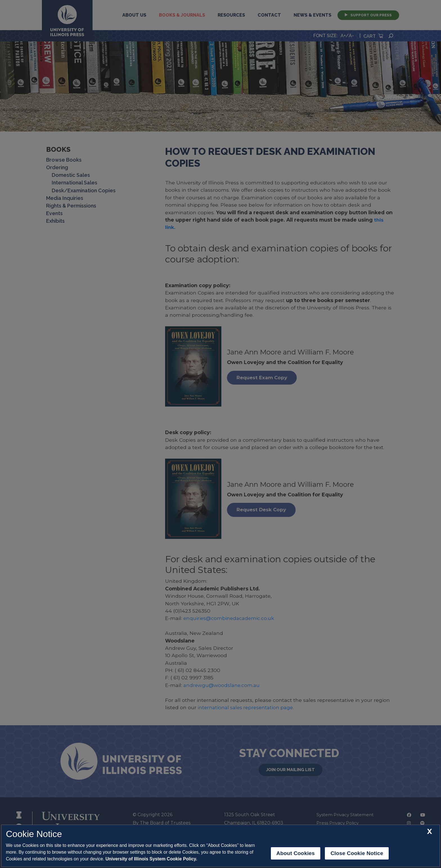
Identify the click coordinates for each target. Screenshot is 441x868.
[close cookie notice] (429, 832)
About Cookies (296, 853)
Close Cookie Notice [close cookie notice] (357, 853)
